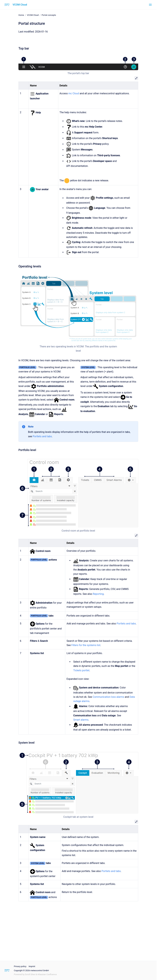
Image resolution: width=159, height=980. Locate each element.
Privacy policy (20, 966)
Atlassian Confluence (47, 974)
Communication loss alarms (108, 697)
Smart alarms (81, 720)
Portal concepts (49, 15)
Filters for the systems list (86, 645)
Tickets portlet (81, 670)
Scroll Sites (30, 974)
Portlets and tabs (42, 436)
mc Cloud (74, 93)
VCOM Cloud (20, 5)
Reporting (98, 594)
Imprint (32, 966)
